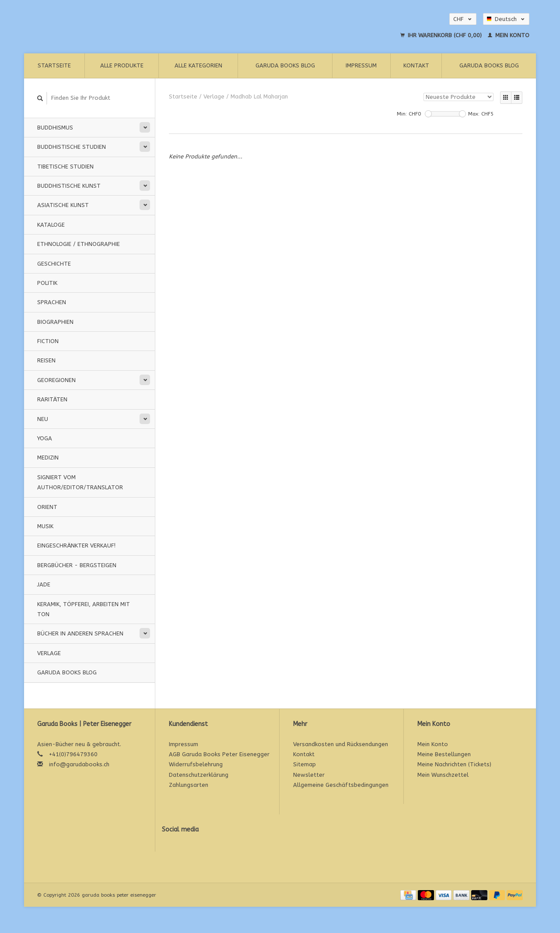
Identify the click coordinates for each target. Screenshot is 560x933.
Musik (45, 526)
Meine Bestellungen (444, 754)
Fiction (48, 341)
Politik (47, 283)
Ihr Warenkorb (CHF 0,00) (442, 35)
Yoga (45, 438)
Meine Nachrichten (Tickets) (454, 764)
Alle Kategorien (198, 65)
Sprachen (52, 302)
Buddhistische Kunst (69, 186)
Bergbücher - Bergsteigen (77, 565)
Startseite (54, 65)
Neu (43, 419)
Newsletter (309, 775)
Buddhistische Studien (72, 147)
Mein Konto (509, 35)
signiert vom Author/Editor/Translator (80, 482)
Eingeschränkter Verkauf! (76, 545)
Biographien (55, 322)
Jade (44, 584)
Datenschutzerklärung (199, 775)
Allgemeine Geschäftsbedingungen (341, 785)
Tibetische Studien (65, 167)
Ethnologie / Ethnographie (79, 244)
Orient (47, 507)
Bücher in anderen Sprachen (80, 633)
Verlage (49, 653)
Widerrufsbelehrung (196, 764)
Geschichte (54, 264)
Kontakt (416, 65)
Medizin (48, 458)
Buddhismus (55, 128)
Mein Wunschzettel (443, 775)
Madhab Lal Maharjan (259, 96)
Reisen (46, 360)
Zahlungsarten (189, 785)
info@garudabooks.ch (79, 764)
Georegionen (56, 380)
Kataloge (51, 225)
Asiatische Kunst (63, 205)
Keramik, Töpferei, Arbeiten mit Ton (84, 609)
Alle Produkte (122, 65)
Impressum (361, 65)
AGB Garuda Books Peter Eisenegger (219, 754)
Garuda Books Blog (285, 65)
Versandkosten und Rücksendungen (341, 744)
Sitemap (304, 764)
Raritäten (52, 399)
